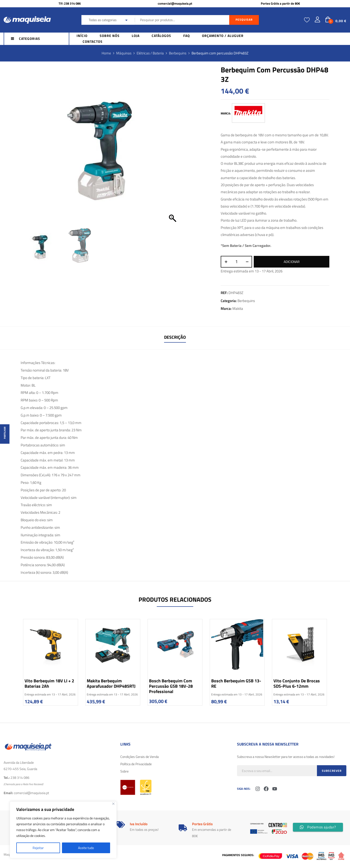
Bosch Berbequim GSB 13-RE (236, 683)
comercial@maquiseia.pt (175, 3)
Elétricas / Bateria (150, 53)
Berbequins (178, 53)
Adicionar (292, 262)
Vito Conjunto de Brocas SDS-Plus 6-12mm (297, 683)
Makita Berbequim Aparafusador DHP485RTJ (111, 683)
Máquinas (124, 53)
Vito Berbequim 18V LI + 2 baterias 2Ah (49, 683)
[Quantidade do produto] (236, 262)
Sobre (124, 771)
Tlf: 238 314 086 (70, 3)
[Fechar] (113, 804)
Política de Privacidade (136, 764)
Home (106, 53)
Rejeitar (38, 848)
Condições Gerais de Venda (140, 757)
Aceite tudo (86, 848)
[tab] (175, 338)
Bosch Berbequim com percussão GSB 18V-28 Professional (171, 686)
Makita (238, 308)
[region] (63, 830)
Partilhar (5, 433)
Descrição (175, 337)
